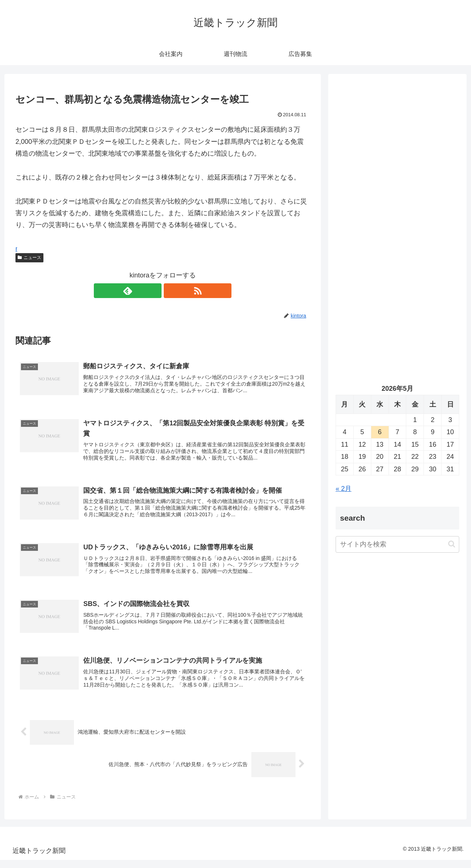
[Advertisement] (397, 157)
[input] (397, 544)
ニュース (29, 258)
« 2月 (343, 489)
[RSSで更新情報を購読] (171, 291)
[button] (452, 544)
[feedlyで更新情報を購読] (154, 291)
